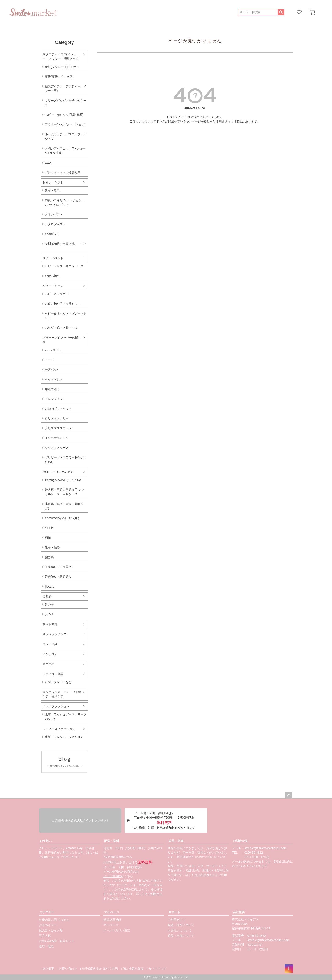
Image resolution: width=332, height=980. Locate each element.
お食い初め (52, 276)
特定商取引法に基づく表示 (100, 969)
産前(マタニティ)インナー (62, 67)
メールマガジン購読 (117, 930)
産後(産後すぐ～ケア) (59, 77)
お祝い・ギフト (53, 182)
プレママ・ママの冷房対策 (63, 172)
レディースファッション (59, 729)
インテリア (50, 654)
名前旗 (47, 596)
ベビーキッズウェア (58, 294)
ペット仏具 (50, 644)
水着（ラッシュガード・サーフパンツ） (66, 717)
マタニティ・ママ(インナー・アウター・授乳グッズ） (62, 57)
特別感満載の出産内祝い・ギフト (66, 246)
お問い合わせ (68, 969)
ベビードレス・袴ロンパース (64, 266)
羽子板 (49, 528)
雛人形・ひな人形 (51, 930)
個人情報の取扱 (133, 969)
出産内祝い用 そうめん (54, 920)
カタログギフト (55, 224)
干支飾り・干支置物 (58, 567)
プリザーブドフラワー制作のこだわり (66, 460)
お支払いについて (180, 930)
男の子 (49, 604)
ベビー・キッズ (53, 286)
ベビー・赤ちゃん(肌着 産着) (64, 115)
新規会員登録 (112, 920)
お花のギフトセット (58, 409)
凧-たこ (50, 586)
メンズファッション (56, 706)
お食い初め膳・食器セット (63, 304)
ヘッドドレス (54, 379)
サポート (174, 912)
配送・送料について (181, 925)
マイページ (112, 912)
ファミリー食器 (53, 674)
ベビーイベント (53, 258)
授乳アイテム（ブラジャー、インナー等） (66, 89)
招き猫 (49, 557)
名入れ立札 (50, 624)
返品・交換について (181, 936)
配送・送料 (112, 841)
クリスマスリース (57, 448)
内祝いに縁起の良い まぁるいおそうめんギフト (65, 202)
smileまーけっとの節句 (58, 472)
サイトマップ (158, 969)
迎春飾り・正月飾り (58, 577)
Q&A (48, 163)
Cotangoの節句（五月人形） (64, 480)
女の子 (49, 614)
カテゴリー (47, 912)
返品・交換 (176, 841)
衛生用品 (48, 664)
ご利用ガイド (48, 857)
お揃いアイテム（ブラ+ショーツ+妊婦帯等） (65, 151)
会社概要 (239, 912)
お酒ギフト (52, 234)
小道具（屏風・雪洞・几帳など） (64, 506)
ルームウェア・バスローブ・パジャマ (66, 136)
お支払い (46, 841)
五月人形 (45, 936)
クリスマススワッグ (58, 428)
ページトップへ (289, 795)
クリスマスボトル (57, 438)
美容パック (52, 370)
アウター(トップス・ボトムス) (65, 124)
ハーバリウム (54, 350)
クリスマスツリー (57, 418)
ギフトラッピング (54, 634)
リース (49, 360)
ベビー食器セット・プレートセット (66, 316)
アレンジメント (55, 399)
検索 (281, 12)
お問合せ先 (240, 841)
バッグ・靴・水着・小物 (61, 328)
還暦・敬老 (52, 190)
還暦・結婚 (52, 547)
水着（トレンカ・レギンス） (64, 737)
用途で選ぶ (52, 389)
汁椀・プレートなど (58, 682)
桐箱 (48, 538)
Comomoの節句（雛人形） (63, 518)
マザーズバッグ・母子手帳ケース (66, 103)
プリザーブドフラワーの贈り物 (62, 340)
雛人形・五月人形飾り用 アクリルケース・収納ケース (65, 492)
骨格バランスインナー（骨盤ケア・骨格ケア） (62, 694)
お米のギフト (54, 214)
